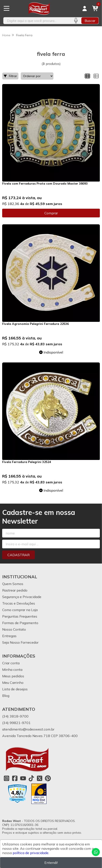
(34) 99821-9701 (16, 723)
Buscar (90, 21)
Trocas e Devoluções (19, 603)
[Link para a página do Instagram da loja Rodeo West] (7, 778)
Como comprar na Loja (20, 610)
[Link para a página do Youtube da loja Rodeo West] (23, 778)
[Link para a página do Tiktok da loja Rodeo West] (31, 778)
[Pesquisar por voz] (76, 21)
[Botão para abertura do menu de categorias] (7, 8)
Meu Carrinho (13, 683)
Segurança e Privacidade (22, 597)
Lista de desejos (15, 689)
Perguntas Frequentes (20, 616)
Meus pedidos (13, 676)
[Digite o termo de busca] (37, 21)
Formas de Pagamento (20, 623)
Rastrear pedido (15, 590)
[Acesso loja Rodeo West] (85, 8)
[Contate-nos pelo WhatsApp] (96, 852)
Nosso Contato (14, 629)
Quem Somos (13, 584)
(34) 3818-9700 (15, 716)
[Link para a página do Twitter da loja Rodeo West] (40, 778)
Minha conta (12, 670)
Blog (6, 696)
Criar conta (11, 663)
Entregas (9, 636)
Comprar (51, 213)
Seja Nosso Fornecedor (20, 642)
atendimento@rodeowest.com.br (28, 729)
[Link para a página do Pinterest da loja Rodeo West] (48, 778)
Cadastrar (18, 555)
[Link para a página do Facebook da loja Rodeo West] (15, 778)
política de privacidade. (31, 853)
